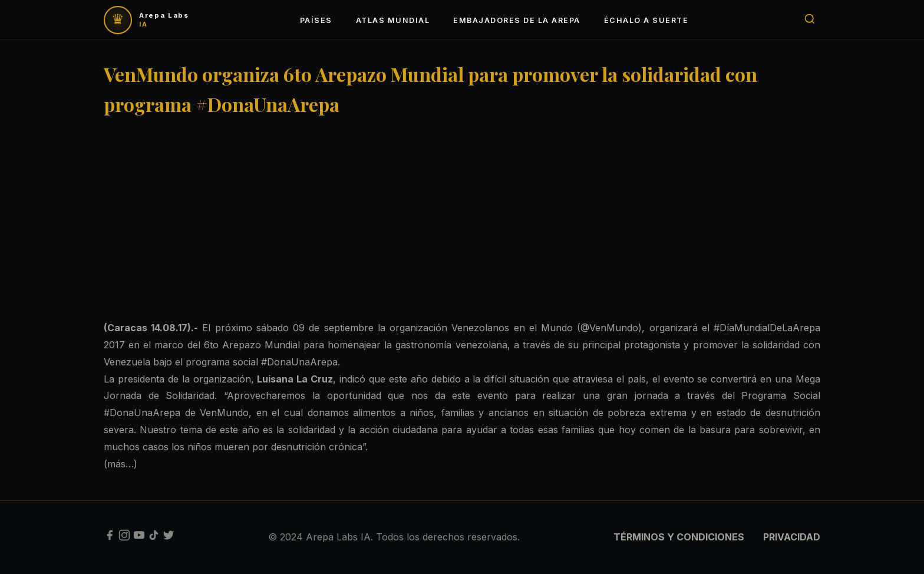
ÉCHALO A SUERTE (646, 20)
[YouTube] (139, 537)
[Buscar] (810, 20)
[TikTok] (154, 537)
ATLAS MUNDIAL (393, 20)
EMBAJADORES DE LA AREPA (517, 20)
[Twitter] (169, 537)
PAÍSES (316, 20)
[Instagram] (124, 537)
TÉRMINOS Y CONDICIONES (679, 537)
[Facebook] (110, 537)
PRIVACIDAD (792, 537)
